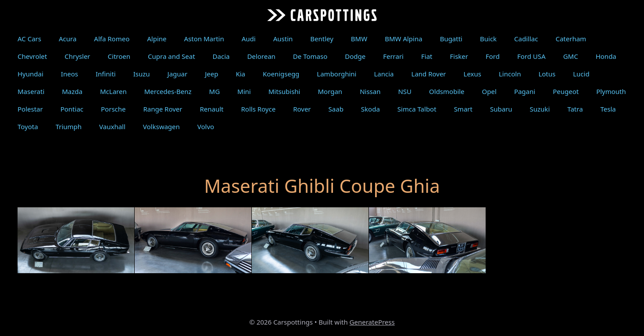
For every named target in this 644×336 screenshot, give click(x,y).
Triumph (69, 126)
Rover (302, 109)
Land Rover (429, 74)
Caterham (571, 39)
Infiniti (106, 74)
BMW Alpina (403, 39)
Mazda (72, 91)
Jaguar (178, 74)
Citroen (119, 56)
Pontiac (72, 109)
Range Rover (163, 109)
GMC (571, 56)
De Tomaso (310, 56)
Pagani (525, 91)
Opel (489, 91)
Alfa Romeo (112, 39)
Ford (493, 56)
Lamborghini (336, 74)
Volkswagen (161, 126)
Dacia (221, 56)
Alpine (157, 39)
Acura (68, 39)
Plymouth (611, 91)
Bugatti (451, 39)
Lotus (547, 74)
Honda (606, 56)
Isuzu (142, 74)
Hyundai (30, 74)
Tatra (575, 109)
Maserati (31, 91)
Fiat (427, 56)
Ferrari (393, 56)
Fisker (459, 56)
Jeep (211, 74)
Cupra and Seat (172, 56)
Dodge (355, 56)
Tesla (608, 109)
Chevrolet (32, 56)
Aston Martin (204, 39)
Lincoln (510, 74)
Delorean (261, 56)
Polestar (30, 109)
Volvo (206, 126)
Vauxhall (112, 126)
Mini (244, 91)
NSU (405, 91)
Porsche (113, 109)
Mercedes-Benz (168, 91)
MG (215, 91)
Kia (240, 74)
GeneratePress (372, 322)
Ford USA (531, 56)
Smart (463, 109)
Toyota (28, 126)
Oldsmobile (447, 91)
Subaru (501, 109)
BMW (359, 39)
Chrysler (77, 56)
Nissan (370, 91)
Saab (336, 109)
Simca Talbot (417, 109)
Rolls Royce (259, 109)
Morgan (330, 91)
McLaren (113, 91)
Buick (488, 39)
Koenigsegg (281, 74)
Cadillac (526, 39)
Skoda (370, 109)
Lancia (384, 74)
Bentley (322, 39)
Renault (211, 109)
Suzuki (540, 109)
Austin (283, 39)
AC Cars (29, 39)
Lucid (581, 74)
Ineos (70, 74)
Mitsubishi (284, 91)
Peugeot (566, 91)
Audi (249, 39)
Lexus (472, 74)
